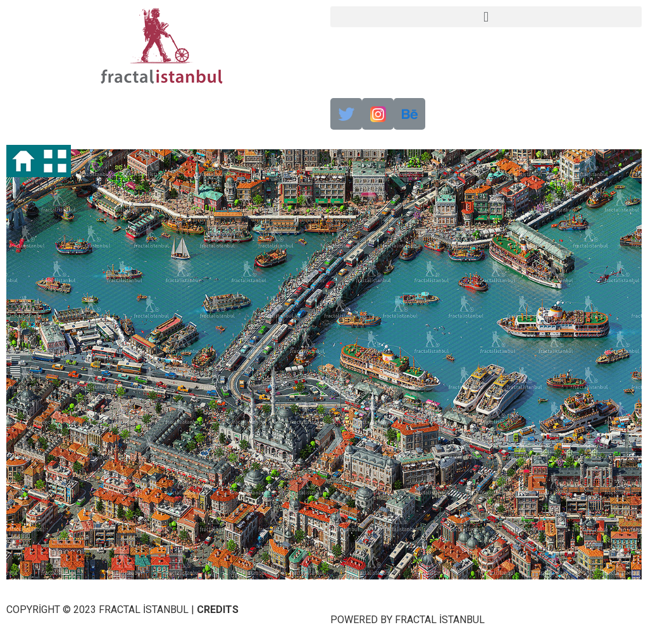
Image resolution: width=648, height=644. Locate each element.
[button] (486, 17)
